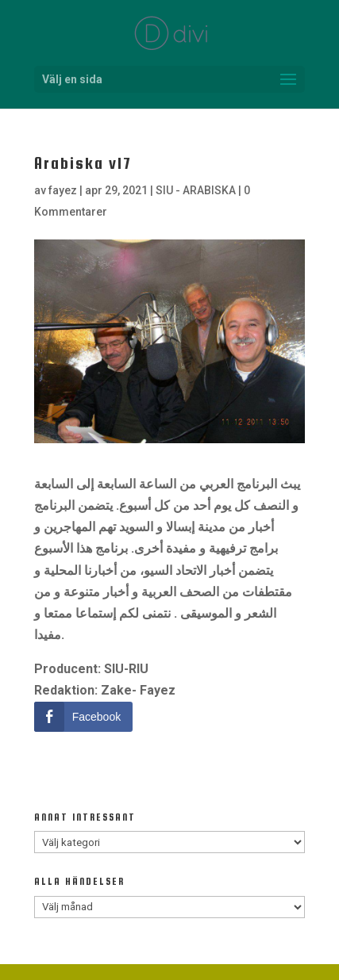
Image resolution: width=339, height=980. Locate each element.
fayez (63, 190)
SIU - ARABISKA (196, 190)
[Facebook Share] (83, 717)
